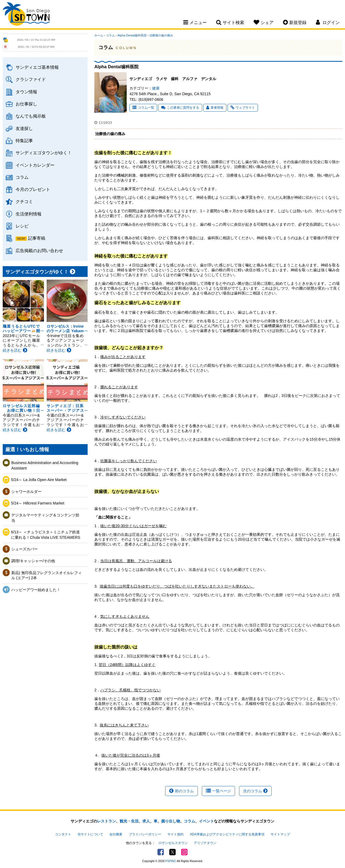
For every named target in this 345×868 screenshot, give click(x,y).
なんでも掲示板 (31, 116)
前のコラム (182, 791)
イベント (206, 821)
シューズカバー (25, 549)
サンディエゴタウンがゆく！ (44, 153)
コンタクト (63, 834)
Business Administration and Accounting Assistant (45, 465)
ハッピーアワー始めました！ (36, 590)
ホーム (99, 35)
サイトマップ (280, 834)
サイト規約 (175, 834)
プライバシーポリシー (145, 834)
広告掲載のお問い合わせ (39, 251)
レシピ (22, 226)
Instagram (184, 852)
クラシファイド (31, 79)
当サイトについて (90, 834)
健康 (156, 88)
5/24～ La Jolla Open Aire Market (39, 480)
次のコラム (255, 791)
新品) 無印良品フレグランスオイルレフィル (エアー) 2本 (46, 575)
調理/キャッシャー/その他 (33, 561)
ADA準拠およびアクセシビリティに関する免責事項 (227, 834)
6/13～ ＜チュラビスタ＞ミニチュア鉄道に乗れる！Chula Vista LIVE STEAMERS (46, 535)
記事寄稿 (37, 238)
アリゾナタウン (205, 843)
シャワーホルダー (26, 492)
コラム (22, 177)
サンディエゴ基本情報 (37, 67)
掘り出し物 (171, 821)
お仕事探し (26, 104)
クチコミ (24, 201)
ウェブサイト (243, 108)
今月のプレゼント (33, 189)
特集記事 (24, 140)
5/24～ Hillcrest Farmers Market (38, 503)
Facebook (161, 852)
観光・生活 (129, 821)
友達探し (24, 128)
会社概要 (116, 834)
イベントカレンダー (35, 165)
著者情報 (215, 108)
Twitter (172, 852)
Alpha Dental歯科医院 (132, 35)
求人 (146, 821)
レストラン (106, 821)
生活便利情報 (29, 214)
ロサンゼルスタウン (173, 843)
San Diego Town (26, 15)
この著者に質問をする (180, 108)
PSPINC (171, 861)
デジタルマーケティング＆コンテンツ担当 (45, 518)
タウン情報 (26, 92)
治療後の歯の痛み (161, 35)
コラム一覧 (143, 108)
